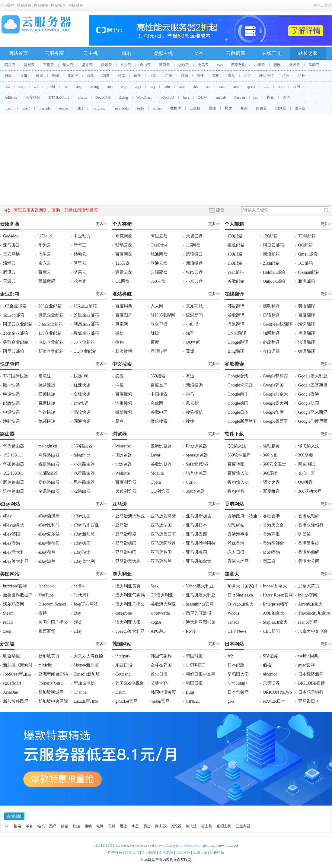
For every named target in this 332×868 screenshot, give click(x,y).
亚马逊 (122, 525)
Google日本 (238, 412)
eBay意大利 (14, 552)
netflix (79, 586)
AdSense (11, 97)
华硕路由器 (14, 464)
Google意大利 (275, 403)
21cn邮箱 (271, 263)
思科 (112, 826)
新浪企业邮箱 (51, 351)
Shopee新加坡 (86, 665)
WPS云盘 (195, 272)
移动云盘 (124, 245)
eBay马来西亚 (86, 525)
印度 (106, 76)
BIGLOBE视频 (312, 683)
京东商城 (194, 306)
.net (110, 87)
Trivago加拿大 (241, 604)
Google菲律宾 (275, 376)
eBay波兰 (47, 561)
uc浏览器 (124, 464)
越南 (122, 76)
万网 (296, 87)
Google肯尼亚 (240, 385)
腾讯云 (107, 65)
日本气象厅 (238, 692)
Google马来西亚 (313, 412)
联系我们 (132, 853)
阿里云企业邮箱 (18, 324)
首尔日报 (159, 674)
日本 (8, 76)
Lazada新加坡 (86, 701)
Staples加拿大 (275, 622)
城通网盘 (159, 254)
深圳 (216, 76)
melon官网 (160, 701)
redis (140, 108)
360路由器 (83, 446)
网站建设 (24, 5)
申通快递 (11, 394)
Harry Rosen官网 (278, 595)
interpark (123, 656)
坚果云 (87, 65)
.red (236, 87)
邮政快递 (11, 403)
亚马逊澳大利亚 (130, 516)
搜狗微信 (194, 412)
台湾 (90, 76)
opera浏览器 (197, 455)
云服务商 (54, 53)
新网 (277, 65)
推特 (43, 613)
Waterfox (123, 446)
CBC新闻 (271, 631)
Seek (155, 586)
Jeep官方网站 (86, 604)
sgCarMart (12, 683)
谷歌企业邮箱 (16, 342)
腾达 (228, 108)
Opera (156, 482)
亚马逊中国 (126, 552)
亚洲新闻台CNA (53, 674)
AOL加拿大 (274, 613)
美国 (55, 76)
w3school (167, 97)
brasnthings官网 (200, 604)
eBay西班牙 (49, 516)
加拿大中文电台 (313, 631)
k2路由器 (82, 491)
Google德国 (238, 403)
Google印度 (273, 412)
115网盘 (193, 245)
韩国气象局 (161, 656)
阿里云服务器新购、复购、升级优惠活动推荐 (56, 210)
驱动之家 (271, 482)
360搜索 (158, 376)
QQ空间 (193, 342)
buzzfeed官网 (15, 586)
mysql (9, 108)
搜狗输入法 (238, 482)
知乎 (190, 333)
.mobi (51, 87)
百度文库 (159, 385)
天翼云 (295, 65)
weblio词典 (308, 656)
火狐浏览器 (126, 491)
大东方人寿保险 (88, 656)
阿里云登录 (323, 5)
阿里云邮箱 (273, 245)
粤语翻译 (307, 333)
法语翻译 (307, 342)
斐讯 (244, 108)
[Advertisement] (166, 159)
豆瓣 (190, 351)
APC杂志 (159, 631)
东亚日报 (124, 665)
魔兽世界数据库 (18, 595)
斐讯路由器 (49, 491)
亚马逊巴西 (196, 534)
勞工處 (269, 561)
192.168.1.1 (13, 455)
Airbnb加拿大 (311, 604)
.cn (36, 87)
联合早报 (159, 324)
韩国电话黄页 (163, 692)
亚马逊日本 (196, 525)
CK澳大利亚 (162, 595)
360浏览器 (195, 491)
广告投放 (115, 853)
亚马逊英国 (161, 552)
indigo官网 (308, 595)
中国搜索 (159, 394)
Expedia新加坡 (87, 674)
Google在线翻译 (278, 324)
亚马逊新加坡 (199, 516)
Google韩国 (273, 385)
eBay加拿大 (14, 525)
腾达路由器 (14, 482)
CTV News (237, 631)
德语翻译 (307, 351)
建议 (217, 210)
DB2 (80, 108)
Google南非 (238, 394)
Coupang (123, 674)
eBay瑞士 (82, 552)
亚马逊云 (11, 245)
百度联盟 (33, 97)
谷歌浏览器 (161, 464)
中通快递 (11, 412)
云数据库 (235, 53)
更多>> (102, 224)
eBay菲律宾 (49, 543)
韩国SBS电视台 (130, 683)
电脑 (100, 826)
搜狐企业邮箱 (86, 333)
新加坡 (73, 76)
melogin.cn (48, 446)
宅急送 (45, 376)
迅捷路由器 (14, 491)
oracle (64, 108)
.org (153, 87)
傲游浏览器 (161, 446)
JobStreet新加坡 (17, 674)
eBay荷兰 (47, 552)
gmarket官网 (126, 701)
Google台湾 (238, 376)
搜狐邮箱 (236, 245)
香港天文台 (273, 525)
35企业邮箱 (84, 342)
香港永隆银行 (311, 525)
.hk (195, 87)
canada (233, 622)
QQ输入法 (237, 446)
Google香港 (309, 394)
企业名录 (166, 853)
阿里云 (10, 65)
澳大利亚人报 (128, 622)
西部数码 (238, 65)
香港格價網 (309, 552)
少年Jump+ (238, 683)
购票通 (305, 534)
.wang (94, 87)
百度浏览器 (126, 482)
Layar (156, 455)
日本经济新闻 (311, 674)
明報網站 (236, 525)
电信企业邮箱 (51, 342)
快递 (76, 826)
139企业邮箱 (50, 333)
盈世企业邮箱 (86, 315)
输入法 (300, 108)
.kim (281, 87)
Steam (8, 613)
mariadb (45, 108)
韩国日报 (194, 683)
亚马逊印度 (126, 534)
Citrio (191, 482)
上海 (153, 76)
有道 (190, 376)
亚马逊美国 (196, 552)
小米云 (260, 65)
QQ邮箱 (305, 245)
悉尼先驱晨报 (199, 613)
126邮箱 (270, 236)
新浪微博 (124, 351)
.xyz (138, 87)
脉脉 (155, 333)
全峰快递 (82, 394)
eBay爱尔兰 (49, 534)
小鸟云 (203, 65)
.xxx (182, 87)
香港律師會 (273, 543)
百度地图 (236, 464)
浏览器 (281, 108)
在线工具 (272, 53)
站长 (302, 76)
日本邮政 (236, 665)
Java (186, 97)
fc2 (230, 656)
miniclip (45, 665)
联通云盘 (159, 263)
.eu (208, 87)
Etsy (77, 613)
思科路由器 (84, 482)
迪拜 (137, 76)
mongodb (122, 108)
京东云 (126, 65)
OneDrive (159, 245)
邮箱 (65, 826)
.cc (65, 87)
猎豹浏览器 (196, 473)
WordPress (144, 97)
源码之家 (200, 853)
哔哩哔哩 (159, 351)
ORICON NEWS (278, 692)
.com (22, 87)
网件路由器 (49, 455)
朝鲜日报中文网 (201, 674)
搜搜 (190, 421)
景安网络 (11, 254)
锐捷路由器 (49, 464)
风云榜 (192, 403)
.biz (7, 87)
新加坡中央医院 (53, 701)
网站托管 (58, 5)
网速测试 (307, 464)
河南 (184, 76)
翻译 (53, 826)
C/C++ (203, 97)
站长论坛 (217, 853)
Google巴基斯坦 (313, 385)
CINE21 (193, 701)
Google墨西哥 (275, 421)
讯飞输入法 (309, 446)
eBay (7, 516)
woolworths (161, 613)
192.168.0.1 (13, 473)
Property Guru (51, 683)
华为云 (68, 65)
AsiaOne (10, 692)
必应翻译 (271, 342)
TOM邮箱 (307, 236)
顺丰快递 (11, 385)
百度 (155, 342)
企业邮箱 (7, 5)
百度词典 (124, 306)
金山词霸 (271, 351)
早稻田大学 (238, 674)
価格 (267, 665)
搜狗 (120, 342)
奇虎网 (157, 403)
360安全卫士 (275, 464)
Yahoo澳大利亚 (200, 586)
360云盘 (158, 281)
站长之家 (308, 53)
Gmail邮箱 (308, 254)
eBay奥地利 (84, 561)
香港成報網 (309, 516)
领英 (78, 622)
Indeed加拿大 (275, 586)
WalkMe (123, 473)
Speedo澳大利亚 (130, 631)
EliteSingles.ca (240, 595)
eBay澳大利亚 (16, 561)
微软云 (184, 65)
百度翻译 (307, 315)
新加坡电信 (84, 683)
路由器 (261, 108)
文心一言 (307, 473)
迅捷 (212, 108)
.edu (167, 87)
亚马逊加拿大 (199, 561)
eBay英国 (12, 534)
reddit (8, 622)
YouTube (46, 595)
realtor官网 (308, 622)
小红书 (192, 324)
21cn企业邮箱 (16, 333)
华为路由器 (14, 446)
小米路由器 (84, 464)
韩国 (40, 76)
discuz (83, 97)
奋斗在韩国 (161, 665)
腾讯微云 (194, 254)
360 (7, 826)
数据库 (176, 108)
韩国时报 (194, 656)
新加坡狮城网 (51, 692)
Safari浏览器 (197, 464)
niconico (270, 674)
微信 (120, 333)
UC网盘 (122, 281)
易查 (120, 421)
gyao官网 (306, 665)
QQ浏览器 (160, 491)
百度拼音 (271, 491)
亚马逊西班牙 (163, 516)
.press (251, 87)
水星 (135, 826)
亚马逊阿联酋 (163, 543)
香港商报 (271, 534)
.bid (267, 87)
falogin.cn (82, 455)
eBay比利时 (49, 525)
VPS (199, 53)
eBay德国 (82, 543)
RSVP (191, 631)
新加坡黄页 (49, 656)
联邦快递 (47, 394)
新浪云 (164, 65)
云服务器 (243, 826)
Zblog (124, 97)
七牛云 (45, 254)
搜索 (270, 97)
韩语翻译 (236, 306)
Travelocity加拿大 (314, 613)
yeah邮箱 (236, 272)
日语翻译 (271, 315)
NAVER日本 (274, 701)
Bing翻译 (236, 351)
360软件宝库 (239, 455)
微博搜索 (124, 412)
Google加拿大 (275, 394)
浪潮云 (9, 263)
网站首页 (18, 53)
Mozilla (157, 473)
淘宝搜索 (124, 403)
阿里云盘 (159, 236)
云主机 (91, 53)
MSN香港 (272, 552)
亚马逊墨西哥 (163, 534)
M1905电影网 (163, 315)
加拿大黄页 (309, 586)
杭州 (286, 76)
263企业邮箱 (50, 306)
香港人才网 (238, 561)
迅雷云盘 (124, 272)
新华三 (80, 245)
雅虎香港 (236, 543)
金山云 (145, 65)
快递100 (81, 376)
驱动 (88, 826)
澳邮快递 (11, 421)
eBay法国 (82, 516)
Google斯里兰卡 (242, 421)
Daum (120, 692)
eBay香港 (12, 543)
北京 (247, 76)
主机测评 (75, 5)
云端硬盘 (159, 272)
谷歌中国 (159, 412)
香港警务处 (309, 543)
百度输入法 (238, 473)
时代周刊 (82, 595)
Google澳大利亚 (313, 376)
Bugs (190, 692)
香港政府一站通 (242, 516)
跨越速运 (47, 385)
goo (231, 701)
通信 (286, 97)
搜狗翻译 (271, 306)
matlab (221, 97)
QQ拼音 (305, 482)
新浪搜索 (194, 385)
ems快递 (81, 403)
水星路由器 (84, 473)
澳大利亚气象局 (130, 595)
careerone (123, 613)
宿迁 (200, 76)
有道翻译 (236, 324)
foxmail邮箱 (309, 272)
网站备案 (41, 5)
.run (222, 87)
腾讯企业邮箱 (51, 315)
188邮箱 (235, 254)
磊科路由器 (49, 482)
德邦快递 (47, 421)
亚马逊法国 (161, 525)
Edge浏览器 (197, 446)
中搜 (120, 385)
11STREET (196, 665)
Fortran (239, 97)
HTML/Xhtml (59, 97)
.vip (124, 87)
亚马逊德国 (126, 543)
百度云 (49, 65)
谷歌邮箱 (236, 281)
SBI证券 (270, 656)
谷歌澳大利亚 (163, 604)
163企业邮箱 (15, 306)
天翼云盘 (194, 236)
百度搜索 (124, 394)
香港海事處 (238, 534)
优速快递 (82, 385)
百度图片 (124, 315)
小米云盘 (194, 281)
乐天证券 (271, 683)
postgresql (99, 108)
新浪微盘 (194, 263)
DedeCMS (103, 97)
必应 (120, 376)
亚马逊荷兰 (161, 561)
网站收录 (183, 853)
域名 (127, 53)
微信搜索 (159, 421)
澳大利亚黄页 (128, 586)
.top (79, 87)
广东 (169, 76)
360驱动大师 (310, 491)
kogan (156, 622)
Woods (233, 613)
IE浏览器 (124, 455)
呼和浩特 (267, 76)
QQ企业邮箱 (85, 351)
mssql (26, 108)
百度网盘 (124, 254)
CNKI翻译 (237, 333)
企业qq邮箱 (14, 315)
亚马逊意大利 (128, 561)
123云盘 (123, 263)
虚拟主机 (163, 53)
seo (256, 97)
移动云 (314, 65)
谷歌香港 (271, 516)
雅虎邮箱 (307, 281)
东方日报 (236, 552)
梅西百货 (47, 631)
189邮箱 (235, 236)
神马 (190, 394)
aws (220, 65)
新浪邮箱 (271, 254)
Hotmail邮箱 (274, 272)
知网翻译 (271, 333)
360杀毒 (306, 455)
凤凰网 (122, 324)
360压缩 (270, 473)
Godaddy (11, 236)
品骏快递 (82, 412)
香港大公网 (309, 561)
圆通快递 (82, 421)
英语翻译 (307, 306)
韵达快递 (47, 412)
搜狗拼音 (236, 491)
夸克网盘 (124, 236)
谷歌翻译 (236, 315)
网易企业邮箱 (86, 324)
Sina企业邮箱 (51, 324)
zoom (8, 631)
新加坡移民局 (16, 701)
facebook (46, 586)
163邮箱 (306, 263)
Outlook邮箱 (274, 281)
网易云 (29, 65)
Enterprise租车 (276, 604)
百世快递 (47, 403)
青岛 (231, 76)
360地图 (270, 455)
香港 (24, 76)
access (157, 108)
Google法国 (309, 403)
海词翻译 (307, 324)
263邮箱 (235, 263)
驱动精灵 (271, 446)
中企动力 (82, 236)
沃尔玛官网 (14, 604)
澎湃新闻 (194, 315)
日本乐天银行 (311, 692)
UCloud (45, 236)
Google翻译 (238, 342)
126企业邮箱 (85, 306)
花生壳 (80, 281)
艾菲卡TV (160, 683)
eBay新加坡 (84, 534)
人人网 (157, 306)
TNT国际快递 (16, 376)
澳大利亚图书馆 (201, 622)
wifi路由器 (48, 473)
